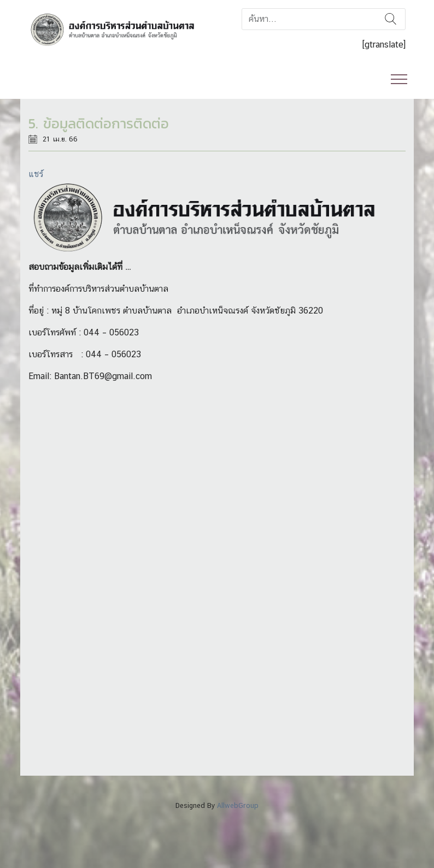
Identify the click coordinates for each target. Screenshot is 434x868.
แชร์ (36, 174)
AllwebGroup (238, 805)
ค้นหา (391, 19)
